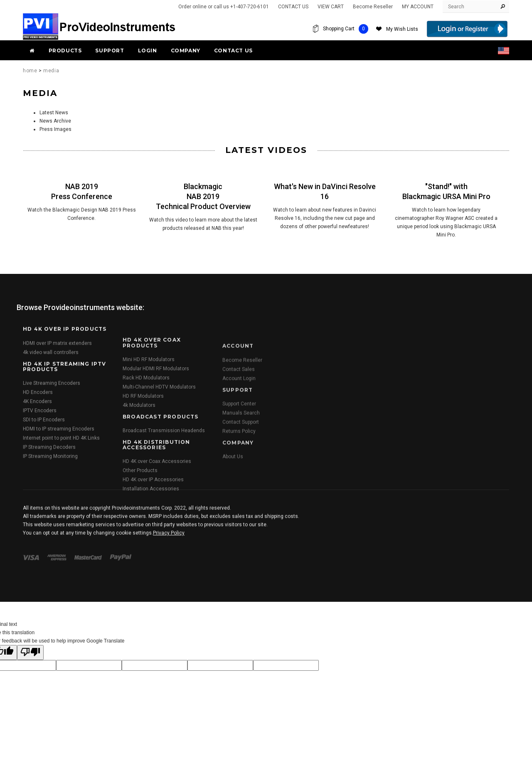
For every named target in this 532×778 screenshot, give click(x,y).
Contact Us (233, 50)
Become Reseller (373, 7)
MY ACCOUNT (418, 7)
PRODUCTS (65, 50)
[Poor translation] (30, 652)
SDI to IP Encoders (44, 536)
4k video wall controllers (51, 468)
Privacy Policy (169, 581)
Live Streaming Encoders (52, 499)
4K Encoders (37, 517)
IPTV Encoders (40, 527)
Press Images (55, 129)
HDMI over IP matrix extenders (57, 459)
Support (110, 50)
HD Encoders (38, 508)
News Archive (55, 121)
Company (186, 50)
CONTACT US (293, 7)
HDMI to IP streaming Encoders (59, 545)
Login (148, 50)
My (402, 29)
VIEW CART (331, 7)
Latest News (54, 113)
